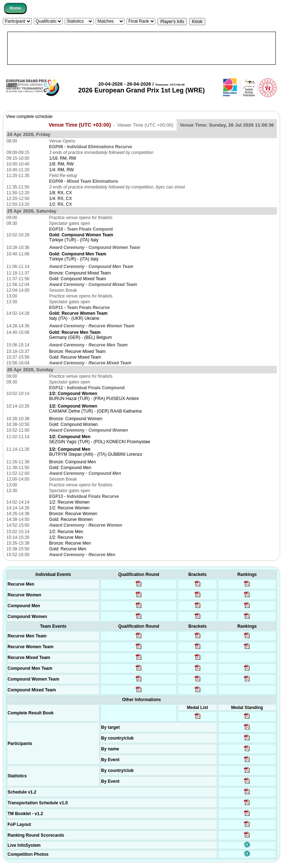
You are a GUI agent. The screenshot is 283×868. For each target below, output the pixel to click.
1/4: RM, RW (61, 170)
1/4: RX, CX (61, 199)
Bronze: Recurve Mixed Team (77, 351)
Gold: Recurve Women (71, 519)
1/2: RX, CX (61, 204)
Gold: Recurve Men (68, 549)
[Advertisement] (141, 48)
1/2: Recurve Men (66, 532)
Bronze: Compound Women (76, 419)
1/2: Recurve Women (70, 502)
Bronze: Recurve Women (73, 514)
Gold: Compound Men (70, 468)
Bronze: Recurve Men (70, 543)
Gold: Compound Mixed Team (78, 279)
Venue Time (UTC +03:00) (80, 125)
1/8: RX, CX (61, 193)
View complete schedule (29, 117)
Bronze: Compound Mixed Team (80, 273)
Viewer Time (145, 125)
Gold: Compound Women (74, 424)
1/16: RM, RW (63, 158)
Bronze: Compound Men (73, 462)
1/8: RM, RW (61, 164)
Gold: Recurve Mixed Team (75, 357)
